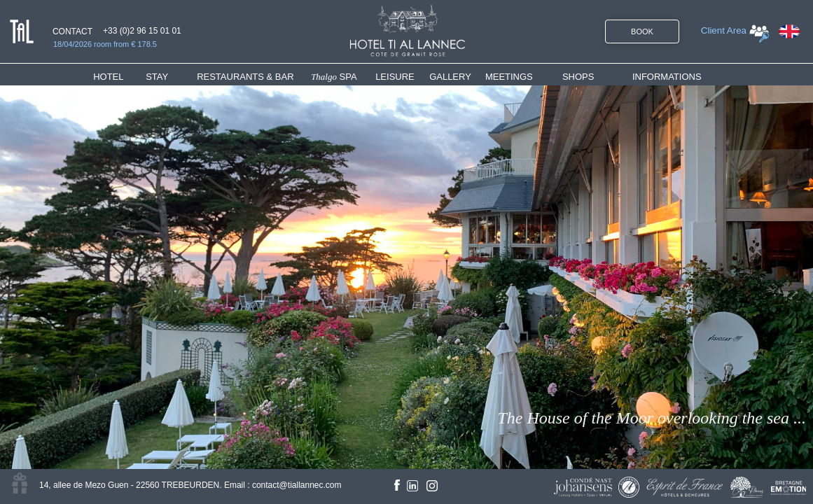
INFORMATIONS (667, 77)
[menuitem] (119, 77)
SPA (334, 77)
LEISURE (395, 77)
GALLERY (450, 77)
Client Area (724, 30)
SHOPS (578, 77)
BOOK (642, 31)
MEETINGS (509, 77)
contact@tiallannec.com (297, 485)
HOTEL (111, 77)
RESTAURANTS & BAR (245, 77)
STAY (157, 77)
